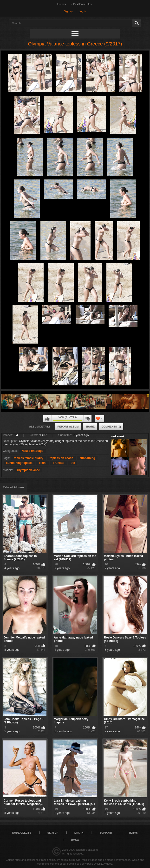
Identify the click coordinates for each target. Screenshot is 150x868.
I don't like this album (87, 419)
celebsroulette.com (87, 850)
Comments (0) (111, 427)
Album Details (40, 427)
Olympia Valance (28, 470)
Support (106, 833)
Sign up (68, 11)
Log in (82, 11)
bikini (42, 463)
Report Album (68, 427)
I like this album (47, 419)
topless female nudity (29, 458)
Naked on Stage (33, 451)
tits (73, 463)
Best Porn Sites (83, 4)
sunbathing (87, 458)
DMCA (75, 840)
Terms (133, 833)
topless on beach (61, 458)
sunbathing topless (19, 463)
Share (90, 427)
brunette (59, 463)
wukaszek (118, 436)
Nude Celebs (22, 833)
